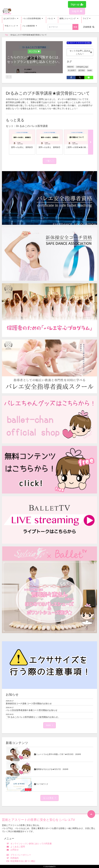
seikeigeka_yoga (82, 67)
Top (7, 35)
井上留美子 (72, 70)
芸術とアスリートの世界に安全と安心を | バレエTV (38, 820)
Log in (77, 11)
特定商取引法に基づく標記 (21, 861)
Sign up (77, 4)
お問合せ (13, 850)
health (90, 70)
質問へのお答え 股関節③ (22, 147)
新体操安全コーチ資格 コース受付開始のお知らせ (29, 704)
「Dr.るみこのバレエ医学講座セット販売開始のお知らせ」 (33, 717)
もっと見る (49, 798)
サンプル (34, 51)
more (50, 725)
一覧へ (49, 161)
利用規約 (13, 858)
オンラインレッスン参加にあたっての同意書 (30, 844)
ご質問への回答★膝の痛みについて (80, 147)
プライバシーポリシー (19, 855)
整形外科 (71, 67)
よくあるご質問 (16, 847)
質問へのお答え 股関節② (49, 147)
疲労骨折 (82, 70)
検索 (75, 27)
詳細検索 (89, 27)
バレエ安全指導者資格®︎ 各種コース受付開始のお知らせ (32, 710)
